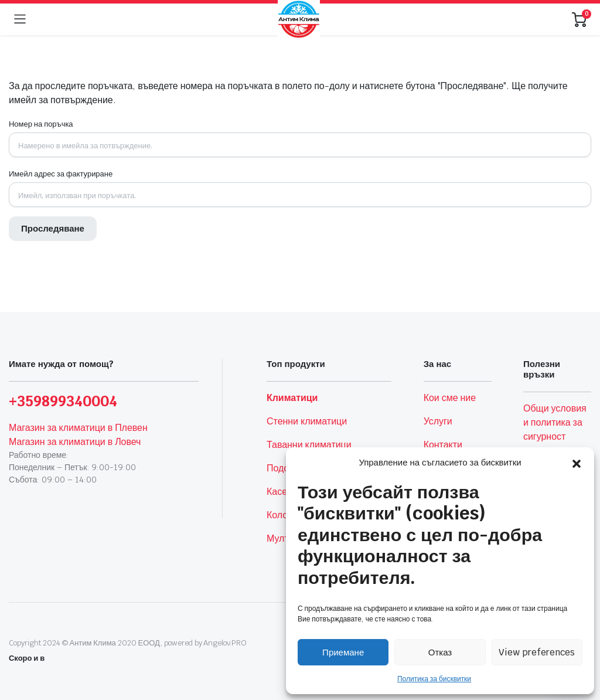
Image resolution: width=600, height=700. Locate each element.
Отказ (440, 652)
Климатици (292, 398)
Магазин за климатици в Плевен (78, 428)
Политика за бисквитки (434, 679)
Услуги (438, 421)
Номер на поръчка (41, 124)
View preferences (537, 652)
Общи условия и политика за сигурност (555, 422)
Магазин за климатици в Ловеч (75, 442)
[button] (577, 463)
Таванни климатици (309, 445)
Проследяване (53, 228)
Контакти (443, 445)
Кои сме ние (450, 398)
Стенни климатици (307, 421)
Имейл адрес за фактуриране (61, 174)
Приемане (343, 652)
